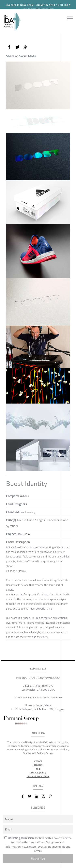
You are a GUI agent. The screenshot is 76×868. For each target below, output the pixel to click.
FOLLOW (38, 786)
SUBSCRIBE (38, 808)
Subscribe (38, 858)
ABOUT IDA (38, 733)
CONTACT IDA (38, 669)
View (27, 534)
